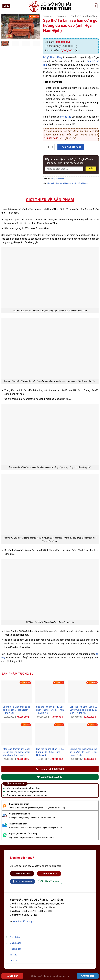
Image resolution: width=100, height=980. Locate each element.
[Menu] (7, 6)
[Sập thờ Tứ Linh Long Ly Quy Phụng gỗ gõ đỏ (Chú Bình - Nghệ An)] (83, 692)
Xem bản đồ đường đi (24, 921)
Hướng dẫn (16, 949)
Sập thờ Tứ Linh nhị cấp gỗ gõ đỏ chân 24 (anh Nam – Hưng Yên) (17, 710)
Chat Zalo (89, 976)
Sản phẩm (62, 16)
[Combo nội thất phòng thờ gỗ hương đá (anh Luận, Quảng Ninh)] (83, 734)
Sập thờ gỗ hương (81, 183)
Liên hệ (14, 961)
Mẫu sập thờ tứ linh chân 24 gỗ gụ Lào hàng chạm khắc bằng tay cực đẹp (17, 752)
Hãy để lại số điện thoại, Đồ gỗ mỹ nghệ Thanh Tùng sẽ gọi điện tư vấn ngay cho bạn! (69, 161)
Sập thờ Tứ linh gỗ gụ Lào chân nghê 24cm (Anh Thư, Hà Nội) (50, 710)
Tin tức (14, 955)
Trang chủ (48, 16)
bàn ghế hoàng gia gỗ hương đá (60, 183)
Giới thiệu (15, 937)
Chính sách (16, 943)
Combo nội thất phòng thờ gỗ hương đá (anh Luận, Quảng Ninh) (83, 752)
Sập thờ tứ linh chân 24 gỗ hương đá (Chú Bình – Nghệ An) (50, 752)
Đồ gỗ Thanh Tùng (53, 57)
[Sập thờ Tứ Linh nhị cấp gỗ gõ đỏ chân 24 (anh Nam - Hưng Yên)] (17, 692)
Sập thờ (75, 16)
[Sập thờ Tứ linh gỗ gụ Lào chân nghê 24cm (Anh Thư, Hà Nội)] (50, 692)
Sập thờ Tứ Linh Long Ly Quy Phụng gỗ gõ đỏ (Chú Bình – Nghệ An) (83, 710)
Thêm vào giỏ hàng (71, 147)
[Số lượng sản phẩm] (48, 147)
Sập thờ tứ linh (89, 16)
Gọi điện (14, 976)
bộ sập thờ (66, 117)
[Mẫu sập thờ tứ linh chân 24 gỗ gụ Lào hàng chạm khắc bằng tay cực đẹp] (17, 734)
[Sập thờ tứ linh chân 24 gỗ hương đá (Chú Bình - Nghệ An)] (50, 734)
